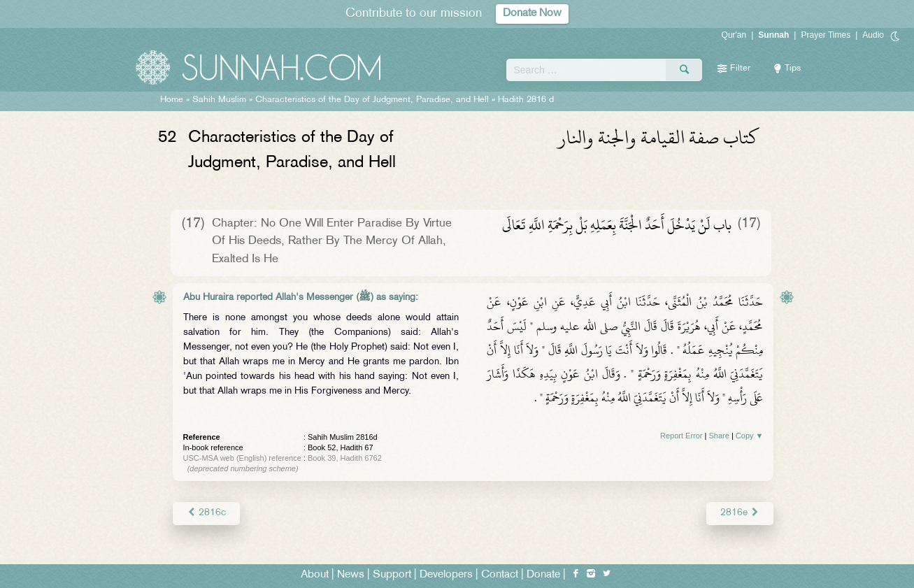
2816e (740, 513)
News (351, 575)
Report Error (681, 436)
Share (719, 436)
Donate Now (532, 14)
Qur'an (734, 35)
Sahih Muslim (219, 100)
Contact (500, 575)
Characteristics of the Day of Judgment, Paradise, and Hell (372, 100)
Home (172, 100)
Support (392, 575)
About (315, 575)
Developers (446, 575)
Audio (873, 35)
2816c (206, 513)
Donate (543, 575)
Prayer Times (826, 35)
